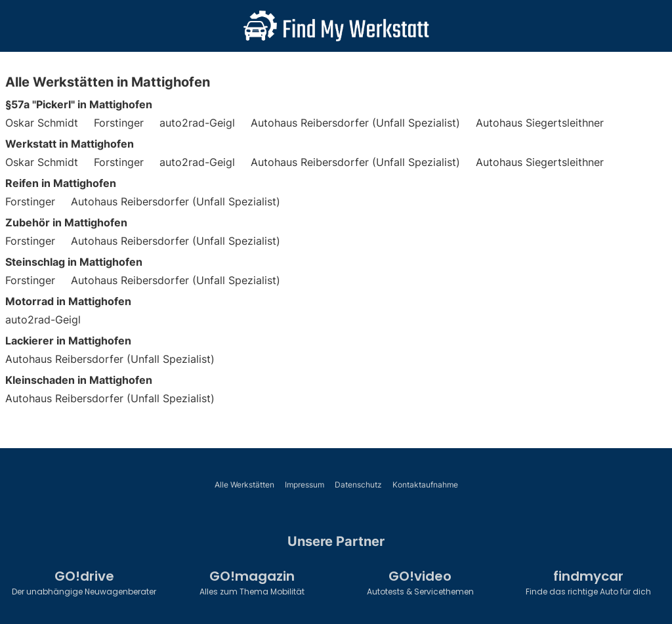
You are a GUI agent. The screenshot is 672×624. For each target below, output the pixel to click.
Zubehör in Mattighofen (66, 222)
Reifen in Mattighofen (61, 183)
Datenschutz (358, 485)
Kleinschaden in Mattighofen (79, 380)
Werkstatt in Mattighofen (70, 144)
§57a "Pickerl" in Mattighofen (79, 104)
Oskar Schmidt (42, 123)
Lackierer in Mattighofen (68, 341)
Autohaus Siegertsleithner (540, 123)
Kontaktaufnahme (425, 485)
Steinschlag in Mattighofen (74, 262)
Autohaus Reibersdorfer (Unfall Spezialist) (355, 123)
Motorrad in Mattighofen (68, 301)
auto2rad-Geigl (197, 123)
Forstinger (119, 123)
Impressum (304, 485)
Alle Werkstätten (244, 485)
